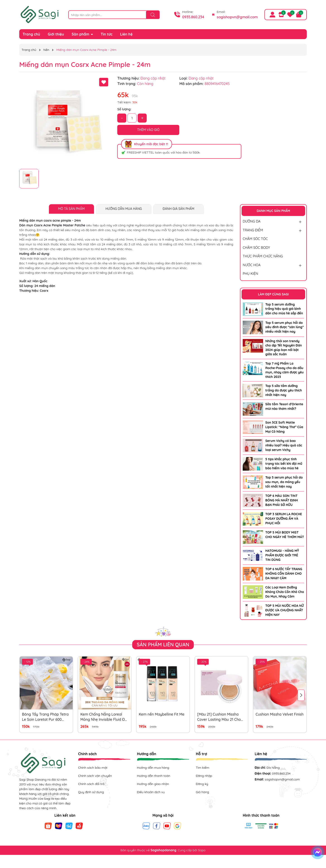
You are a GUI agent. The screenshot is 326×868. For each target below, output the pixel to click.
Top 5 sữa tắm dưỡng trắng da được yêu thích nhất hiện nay (284, 390)
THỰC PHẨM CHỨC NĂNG (263, 256)
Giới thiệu (56, 34)
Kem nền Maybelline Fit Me (162, 714)
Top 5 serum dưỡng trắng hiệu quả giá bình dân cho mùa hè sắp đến (284, 309)
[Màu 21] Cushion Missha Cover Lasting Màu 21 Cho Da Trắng (219, 717)
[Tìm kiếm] (153, 15)
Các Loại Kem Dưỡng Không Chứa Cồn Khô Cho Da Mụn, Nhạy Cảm (285, 592)
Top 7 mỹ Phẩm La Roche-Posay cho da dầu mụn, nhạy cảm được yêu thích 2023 (284, 370)
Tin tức (107, 34)
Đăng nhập (204, 776)
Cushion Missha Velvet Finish (280, 714)
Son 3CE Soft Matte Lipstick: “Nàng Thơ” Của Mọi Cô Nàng (284, 427)
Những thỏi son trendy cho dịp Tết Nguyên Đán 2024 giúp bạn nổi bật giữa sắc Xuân (284, 348)
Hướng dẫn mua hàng (153, 768)
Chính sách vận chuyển (95, 776)
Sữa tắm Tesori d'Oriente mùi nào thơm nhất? (284, 406)
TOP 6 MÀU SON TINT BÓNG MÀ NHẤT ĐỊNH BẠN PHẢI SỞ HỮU (282, 500)
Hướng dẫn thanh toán (154, 776)
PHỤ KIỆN (250, 274)
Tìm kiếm (203, 768)
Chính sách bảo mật (93, 768)
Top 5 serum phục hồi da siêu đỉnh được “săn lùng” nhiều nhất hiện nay (285, 327)
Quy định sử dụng (91, 792)
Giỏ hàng (202, 792)
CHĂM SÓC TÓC (255, 239)
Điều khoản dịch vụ (151, 792)
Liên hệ (126, 34)
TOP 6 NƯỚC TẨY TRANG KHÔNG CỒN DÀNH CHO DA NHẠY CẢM (284, 573)
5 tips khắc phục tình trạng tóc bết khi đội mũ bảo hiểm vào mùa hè (284, 464)
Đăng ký (202, 784)
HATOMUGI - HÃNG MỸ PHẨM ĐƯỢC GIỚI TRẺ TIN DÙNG (282, 555)
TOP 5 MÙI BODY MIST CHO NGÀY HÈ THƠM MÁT (285, 535)
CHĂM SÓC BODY (256, 248)
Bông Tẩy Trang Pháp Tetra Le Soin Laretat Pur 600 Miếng (45, 717)
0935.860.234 (193, 17)
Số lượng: (124, 109)
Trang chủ (31, 34)
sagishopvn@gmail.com (237, 17)
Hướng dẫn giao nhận (153, 784)
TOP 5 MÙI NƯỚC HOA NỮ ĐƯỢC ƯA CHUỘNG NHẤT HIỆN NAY (285, 610)
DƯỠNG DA (252, 221)
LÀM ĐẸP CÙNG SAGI (273, 294)
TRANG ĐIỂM (253, 230)
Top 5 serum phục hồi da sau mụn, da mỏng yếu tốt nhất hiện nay (284, 482)
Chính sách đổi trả (91, 784)
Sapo (202, 850)
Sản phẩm (81, 34)
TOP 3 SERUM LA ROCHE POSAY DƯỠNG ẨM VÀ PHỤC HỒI (284, 518)
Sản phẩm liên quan (163, 645)
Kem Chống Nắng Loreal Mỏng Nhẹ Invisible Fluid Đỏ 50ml (104, 717)
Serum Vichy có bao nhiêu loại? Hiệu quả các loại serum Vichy (284, 445)
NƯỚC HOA (252, 265)
